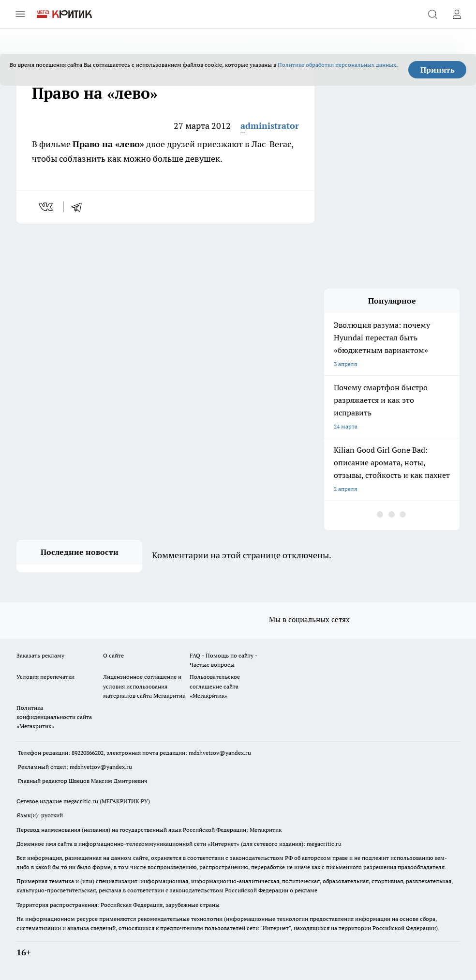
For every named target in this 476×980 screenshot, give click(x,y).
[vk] (47, 207)
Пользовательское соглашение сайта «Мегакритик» (215, 686)
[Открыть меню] (20, 14)
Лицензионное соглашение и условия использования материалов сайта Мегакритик (144, 686)
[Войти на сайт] (457, 14)
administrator (270, 126)
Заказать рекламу (40, 655)
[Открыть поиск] (432, 14)
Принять (438, 70)
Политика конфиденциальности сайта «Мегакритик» (54, 717)
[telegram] (80, 207)
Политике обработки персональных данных (337, 65)
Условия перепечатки (45, 677)
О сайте (113, 655)
